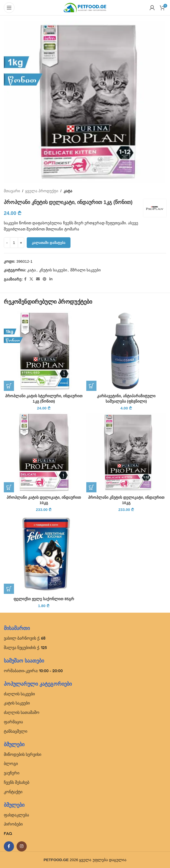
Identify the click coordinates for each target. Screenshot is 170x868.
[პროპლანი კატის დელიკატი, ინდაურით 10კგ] (44, 452)
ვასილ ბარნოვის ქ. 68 (25, 638)
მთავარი (12, 191)
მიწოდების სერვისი (23, 754)
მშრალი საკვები (86, 270)
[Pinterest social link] (45, 279)
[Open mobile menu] (9, 8)
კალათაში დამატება (49, 243)
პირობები (13, 824)
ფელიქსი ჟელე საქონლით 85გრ (44, 599)
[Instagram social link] (22, 846)
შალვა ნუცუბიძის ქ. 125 (25, 648)
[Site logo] (85, 7)
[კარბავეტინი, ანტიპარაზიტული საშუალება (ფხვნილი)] (126, 351)
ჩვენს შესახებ (17, 782)
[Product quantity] (14, 243)
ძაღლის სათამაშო (22, 712)
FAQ (8, 833)
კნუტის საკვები (53, 270)
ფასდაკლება (16, 815)
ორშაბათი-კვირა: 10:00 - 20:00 (33, 671)
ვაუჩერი (12, 773)
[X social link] (31, 279)
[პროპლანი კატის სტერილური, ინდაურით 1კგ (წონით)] (44, 351)
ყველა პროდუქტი (42, 191)
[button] (9, 386)
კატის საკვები (17, 703)
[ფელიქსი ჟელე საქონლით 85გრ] (44, 554)
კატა (68, 191)
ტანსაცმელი (16, 731)
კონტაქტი (13, 792)
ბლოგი (11, 763)
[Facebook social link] (25, 279)
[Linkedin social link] (51, 279)
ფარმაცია (13, 722)
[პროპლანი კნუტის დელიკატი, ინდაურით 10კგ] (126, 452)
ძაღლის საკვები (19, 694)
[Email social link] (38, 279)
